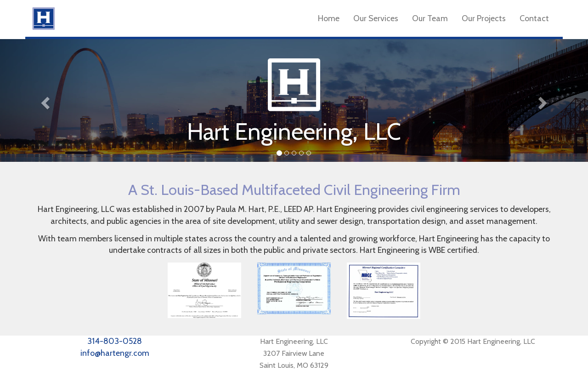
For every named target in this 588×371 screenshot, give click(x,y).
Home (329, 18)
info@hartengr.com (115, 353)
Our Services (376, 18)
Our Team (430, 18)
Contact (534, 18)
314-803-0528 (115, 341)
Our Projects (484, 18)
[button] (44, 100)
